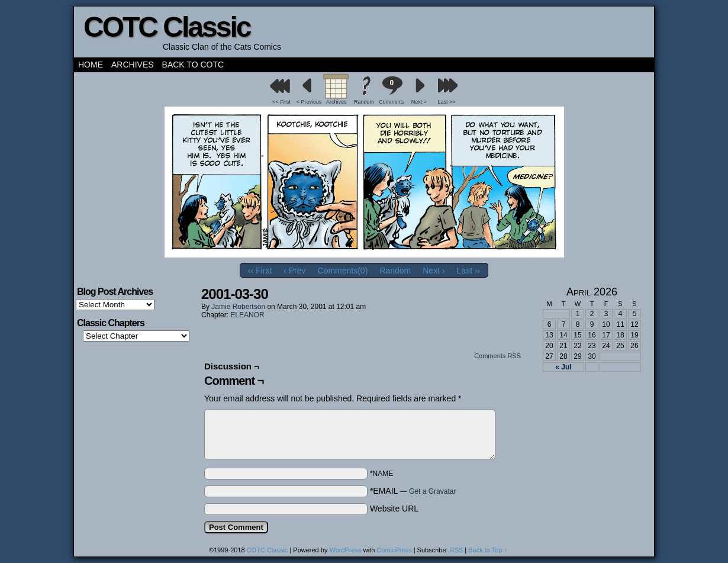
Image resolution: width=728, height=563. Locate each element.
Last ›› (469, 271)
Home (91, 65)
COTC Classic (167, 27)
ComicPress (394, 550)
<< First (281, 102)
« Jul (563, 367)
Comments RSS (497, 356)
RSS (457, 550)
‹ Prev (294, 271)
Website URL (394, 509)
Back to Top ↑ (488, 550)
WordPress (345, 550)
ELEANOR (247, 315)
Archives (133, 65)
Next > (419, 102)
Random (364, 102)
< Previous (309, 102)
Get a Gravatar (432, 491)
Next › (434, 271)
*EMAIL (413, 491)
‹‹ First (260, 271)
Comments (392, 90)
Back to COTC (193, 65)
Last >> (447, 102)
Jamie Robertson (238, 307)
